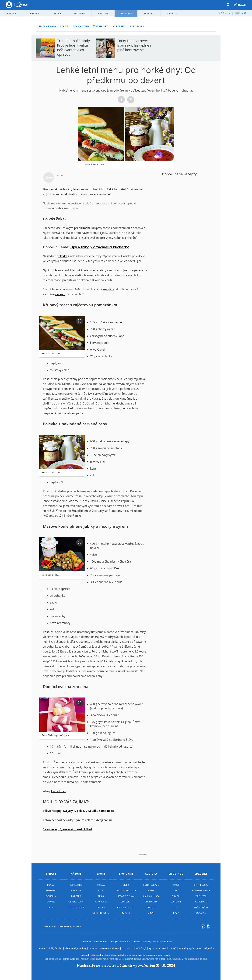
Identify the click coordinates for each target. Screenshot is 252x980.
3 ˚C (240, 13)
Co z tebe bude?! (76, 907)
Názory (34, 13)
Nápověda (209, 948)
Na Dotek (76, 896)
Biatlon (101, 907)
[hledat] (228, 5)
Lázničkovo (58, 791)
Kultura (103, 13)
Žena (176, 890)
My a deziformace (201, 890)
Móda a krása (48, 26)
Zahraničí (51, 890)
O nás (137, 942)
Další (170, 13)
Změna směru (201, 907)
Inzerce (42, 948)
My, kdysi (126, 913)
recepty (60, 294)
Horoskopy (137, 26)
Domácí (51, 885)
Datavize (51, 902)
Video (126, 885)
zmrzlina (108, 289)
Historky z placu (126, 896)
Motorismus (101, 902)
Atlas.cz (98, 942)
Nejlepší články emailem (70, 926)
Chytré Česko (201, 885)
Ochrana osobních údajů (134, 948)
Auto (51, 907)
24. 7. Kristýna (224, 13)
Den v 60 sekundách (126, 890)
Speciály (149, 13)
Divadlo (151, 907)
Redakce (46, 926)
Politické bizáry (126, 907)
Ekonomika (51, 896)
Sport (57, 13)
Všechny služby (150, 942)
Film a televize (151, 885)
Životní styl (101, 26)
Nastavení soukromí (110, 948)
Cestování (176, 902)
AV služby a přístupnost (190, 948)
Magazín (176, 885)
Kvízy (176, 913)
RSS (54, 926)
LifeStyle (126, 13)
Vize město (201, 896)
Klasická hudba (151, 896)
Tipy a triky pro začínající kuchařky (99, 247)
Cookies (93, 948)
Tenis (101, 896)
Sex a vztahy (81, 26)
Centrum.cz (86, 942)
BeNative (201, 913)
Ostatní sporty (101, 913)
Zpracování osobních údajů (163, 948)
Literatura (151, 902)
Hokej (101, 890)
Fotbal (101, 885)
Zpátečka (126, 902)
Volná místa (166, 942)
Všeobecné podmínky (76, 948)
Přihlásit (240, 5)
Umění (151, 913)
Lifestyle (176, 873)
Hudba (151, 890)
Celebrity (120, 26)
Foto (176, 907)
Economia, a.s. (125, 942)
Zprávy (11, 13)
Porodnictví (201, 902)
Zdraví (64, 26)
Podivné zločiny (76, 902)
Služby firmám (55, 948)
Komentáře (76, 885)
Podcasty (76, 890)
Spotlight (80, 13)
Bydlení (176, 896)
